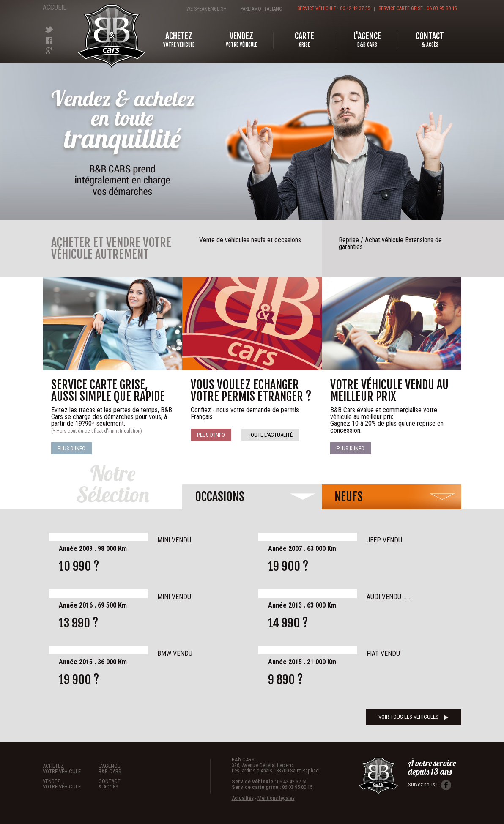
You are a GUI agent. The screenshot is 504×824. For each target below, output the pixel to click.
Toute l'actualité (270, 435)
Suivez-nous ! (430, 785)
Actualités (243, 798)
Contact (126, 784)
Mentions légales (276, 798)
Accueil (53, 7)
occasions (220, 497)
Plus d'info (71, 448)
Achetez (71, 768)
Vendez (71, 784)
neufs (349, 497)
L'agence (126, 768)
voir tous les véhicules (414, 717)
